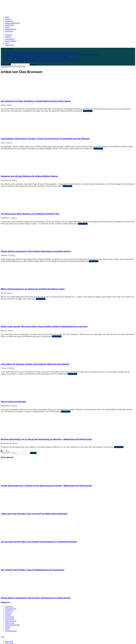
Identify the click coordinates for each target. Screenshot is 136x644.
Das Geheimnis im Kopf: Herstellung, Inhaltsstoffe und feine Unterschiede (36, 101)
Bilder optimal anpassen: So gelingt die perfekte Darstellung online (33, 289)
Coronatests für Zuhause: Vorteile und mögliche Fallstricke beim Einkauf (35, 364)
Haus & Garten (11, 41)
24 (7, 451)
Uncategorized (11, 631)
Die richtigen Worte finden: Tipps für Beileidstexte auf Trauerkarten (33, 570)
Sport (7, 27)
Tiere (7, 43)
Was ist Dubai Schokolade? (14, 402)
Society (8, 19)
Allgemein (9, 21)
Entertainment (11, 29)
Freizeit (8, 37)
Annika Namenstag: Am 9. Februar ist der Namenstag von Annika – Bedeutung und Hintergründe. (47, 486)
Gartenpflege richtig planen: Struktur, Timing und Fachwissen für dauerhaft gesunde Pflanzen (45, 139)
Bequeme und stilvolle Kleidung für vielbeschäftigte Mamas (29, 176)
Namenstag (10, 45)
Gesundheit (10, 39)
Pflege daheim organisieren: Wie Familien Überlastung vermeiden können (36, 251)
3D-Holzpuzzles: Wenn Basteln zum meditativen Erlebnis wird (30, 214)
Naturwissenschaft (12, 23)
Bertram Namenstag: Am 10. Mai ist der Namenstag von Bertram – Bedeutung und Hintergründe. (46, 439)
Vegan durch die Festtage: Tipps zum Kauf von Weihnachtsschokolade (34, 514)
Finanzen (9, 35)
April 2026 (9, 641)
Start (7, 17)
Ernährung (9, 31)
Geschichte (10, 25)
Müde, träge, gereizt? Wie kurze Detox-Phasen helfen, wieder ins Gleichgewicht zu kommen (44, 326)
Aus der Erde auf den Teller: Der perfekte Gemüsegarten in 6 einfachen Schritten (39, 542)
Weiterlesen (88, 111)
